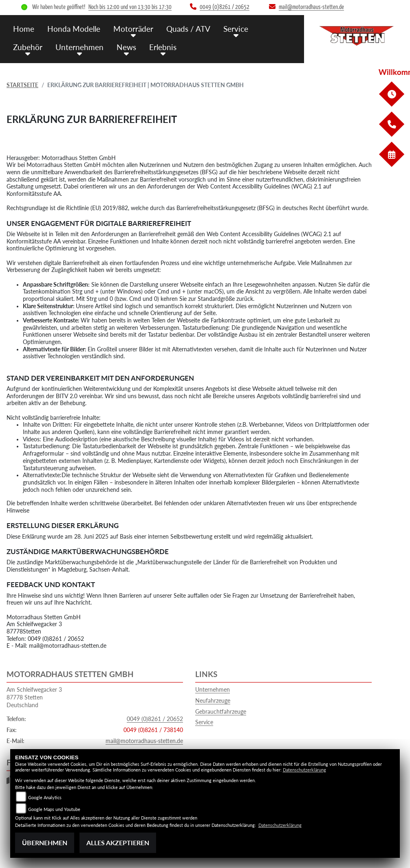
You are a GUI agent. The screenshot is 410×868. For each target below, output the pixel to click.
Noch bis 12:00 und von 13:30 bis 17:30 (130, 7)
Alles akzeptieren (118, 843)
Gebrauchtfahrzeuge (221, 711)
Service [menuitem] (236, 29)
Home (24, 29)
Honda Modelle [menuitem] (74, 29)
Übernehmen (45, 843)
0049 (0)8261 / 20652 (155, 719)
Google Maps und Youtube (54, 809)
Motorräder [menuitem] (133, 29)
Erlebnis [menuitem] (163, 47)
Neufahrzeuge (213, 700)
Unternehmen (213, 689)
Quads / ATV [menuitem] (188, 29)
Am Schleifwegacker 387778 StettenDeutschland (34, 697)
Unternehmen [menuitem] (79, 47)
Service (204, 722)
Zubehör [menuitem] (28, 47)
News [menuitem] (126, 47)
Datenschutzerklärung (304, 770)
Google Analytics (45, 797)
